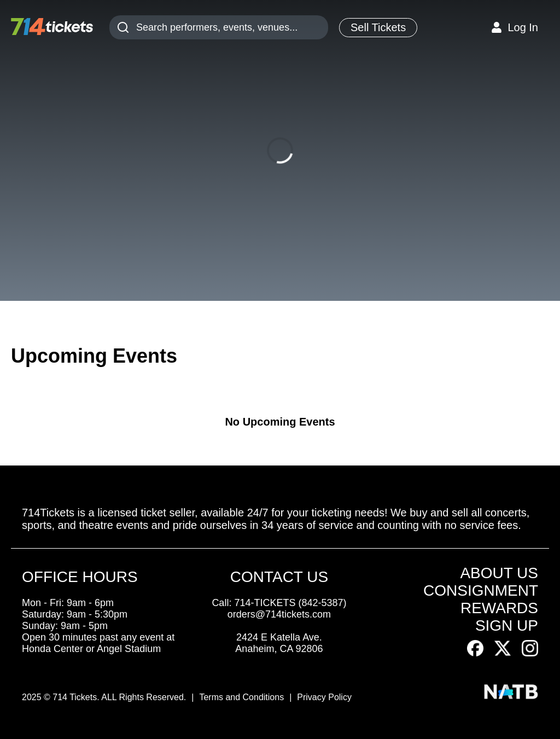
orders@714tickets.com (279, 614)
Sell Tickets (378, 27)
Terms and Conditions (241, 697)
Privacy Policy (324, 697)
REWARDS (499, 608)
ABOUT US (499, 573)
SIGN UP (507, 625)
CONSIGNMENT (481, 590)
